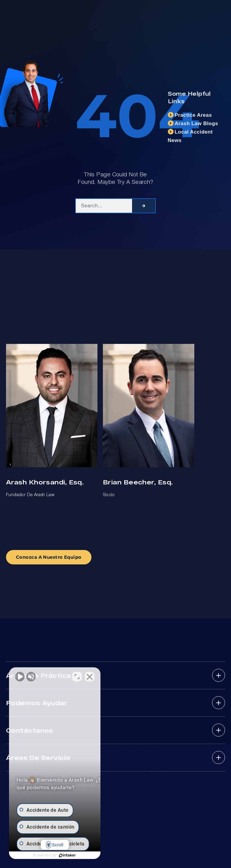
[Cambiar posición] (94, 676)
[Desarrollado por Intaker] (76, 855)
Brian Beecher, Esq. (138, 482)
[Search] (144, 206)
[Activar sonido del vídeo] (20, 676)
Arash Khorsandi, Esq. (45, 482)
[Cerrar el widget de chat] (106, 676)
